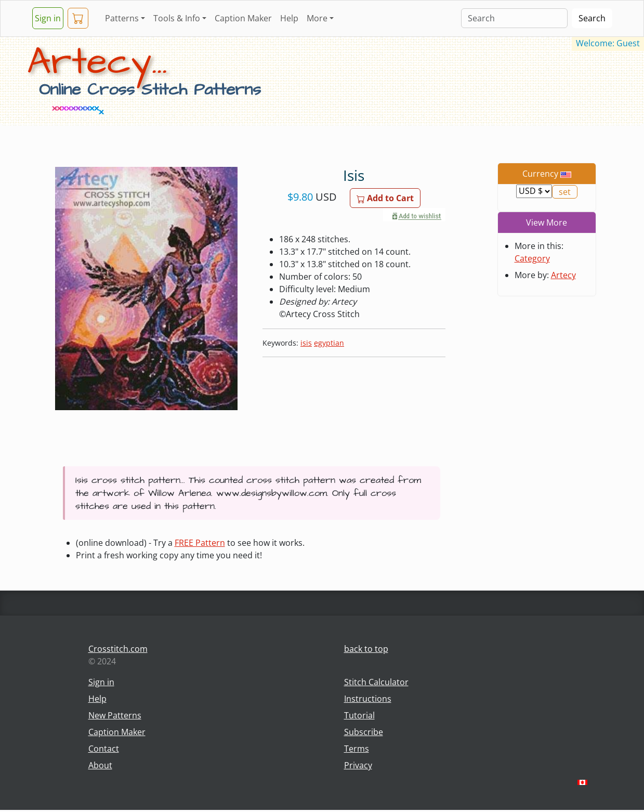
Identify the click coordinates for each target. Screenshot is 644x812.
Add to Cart (385, 198)
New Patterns (115, 715)
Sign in (48, 18)
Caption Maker (243, 18)
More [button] (317, 18)
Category (532, 258)
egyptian (329, 343)
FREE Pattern (200, 543)
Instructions (368, 699)
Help (289, 18)
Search (592, 18)
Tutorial (359, 715)
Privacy (358, 765)
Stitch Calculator (376, 682)
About (100, 765)
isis (306, 343)
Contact (104, 749)
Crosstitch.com (118, 649)
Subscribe (364, 732)
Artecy (563, 275)
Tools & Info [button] (177, 18)
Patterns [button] (122, 18)
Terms (357, 749)
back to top (366, 649)
